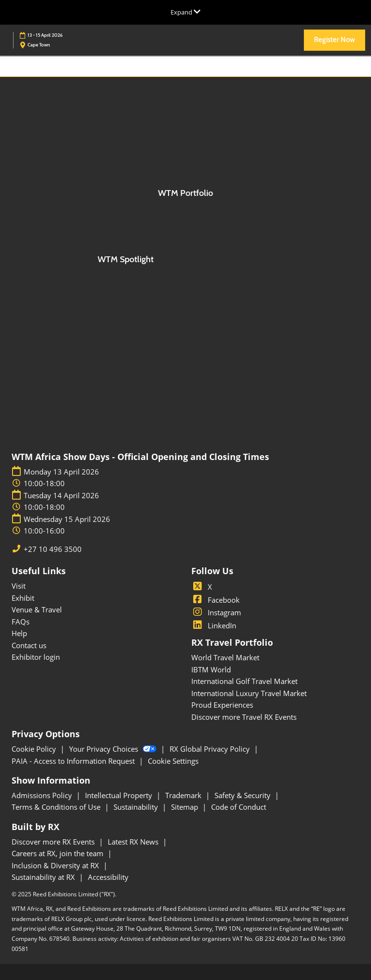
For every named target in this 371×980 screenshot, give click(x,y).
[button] (335, 40)
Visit (19, 586)
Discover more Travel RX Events (244, 717)
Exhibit (23, 598)
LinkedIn (214, 625)
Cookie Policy (35, 749)
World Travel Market (225, 657)
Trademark (184, 795)
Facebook (215, 600)
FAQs (21, 622)
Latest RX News (134, 842)
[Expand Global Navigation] (185, 12)
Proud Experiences (222, 705)
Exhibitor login (36, 657)
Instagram (216, 612)
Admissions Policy (43, 795)
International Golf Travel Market (244, 681)
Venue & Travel (37, 609)
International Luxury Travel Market (249, 693)
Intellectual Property (120, 795)
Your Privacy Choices (114, 749)
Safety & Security (243, 795)
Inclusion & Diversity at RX (56, 865)
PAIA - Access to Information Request (74, 761)
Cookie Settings (173, 761)
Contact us (29, 645)
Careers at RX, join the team (58, 853)
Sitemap (185, 807)
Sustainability (137, 807)
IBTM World (211, 669)
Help (19, 633)
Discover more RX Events (54, 842)
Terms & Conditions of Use (57, 807)
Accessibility (108, 877)
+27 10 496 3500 (53, 549)
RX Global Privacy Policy (211, 749)
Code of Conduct (239, 807)
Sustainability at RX (44, 877)
